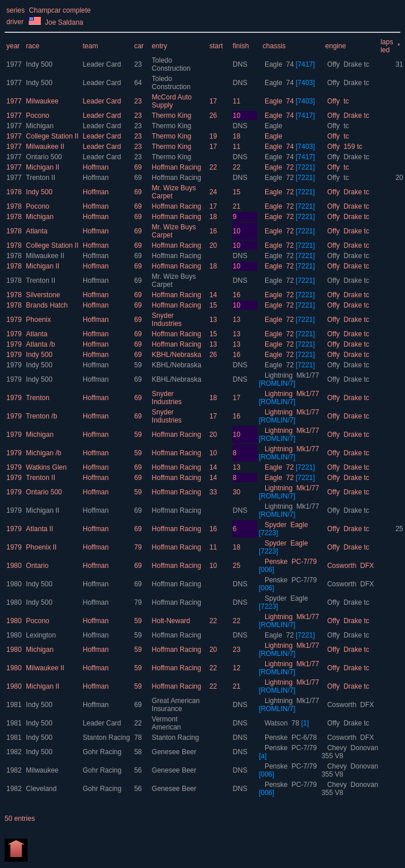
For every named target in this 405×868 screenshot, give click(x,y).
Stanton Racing (107, 738)
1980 (14, 566)
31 (399, 64)
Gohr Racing (103, 752)
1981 (14, 705)
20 (399, 178)
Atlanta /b (41, 344)
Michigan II (43, 167)
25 (399, 529)
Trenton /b (41, 416)
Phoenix (38, 320)
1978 (14, 192)
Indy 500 (39, 64)
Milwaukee (42, 101)
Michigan (40, 126)
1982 (14, 752)
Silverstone (43, 295)
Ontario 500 (44, 157)
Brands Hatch (47, 305)
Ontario (37, 566)
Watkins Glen (46, 467)
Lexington (41, 635)
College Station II (52, 136)
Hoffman (97, 167)
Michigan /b (43, 453)
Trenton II (41, 178)
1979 (14, 320)
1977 (14, 64)
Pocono (38, 116)
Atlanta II (39, 529)
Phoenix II (41, 547)
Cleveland (41, 789)
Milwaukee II (45, 147)
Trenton (38, 398)
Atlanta (37, 231)
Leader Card (103, 64)
